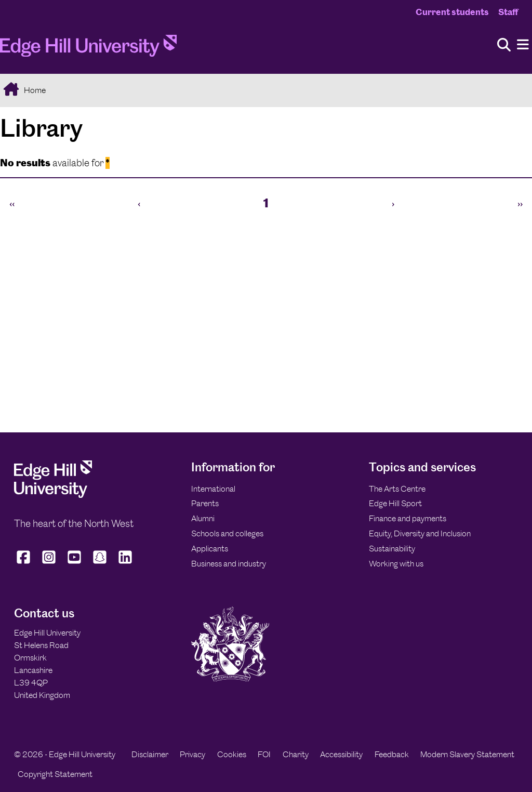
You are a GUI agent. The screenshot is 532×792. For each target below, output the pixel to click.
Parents (205, 503)
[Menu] (523, 45)
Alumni (203, 518)
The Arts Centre (397, 489)
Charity (296, 754)
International (213, 489)
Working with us (396, 564)
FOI (264, 754)
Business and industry (229, 564)
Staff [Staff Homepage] (508, 12)
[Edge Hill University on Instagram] (49, 564)
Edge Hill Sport (395, 503)
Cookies (232, 754)
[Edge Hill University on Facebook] (25, 564)
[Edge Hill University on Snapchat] (100, 564)
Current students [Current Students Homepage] (452, 12)
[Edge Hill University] (53, 495)
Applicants (210, 549)
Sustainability (392, 549)
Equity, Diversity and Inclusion (420, 533)
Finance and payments (408, 518)
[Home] (88, 49)
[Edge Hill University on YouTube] (75, 564)
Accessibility (341, 754)
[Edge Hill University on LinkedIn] (125, 564)
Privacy (192, 754)
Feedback (392, 754)
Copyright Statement (55, 774)
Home (34, 90)
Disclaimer (150, 754)
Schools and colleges (227, 533)
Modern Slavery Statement (467, 754)
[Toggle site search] (504, 45)
